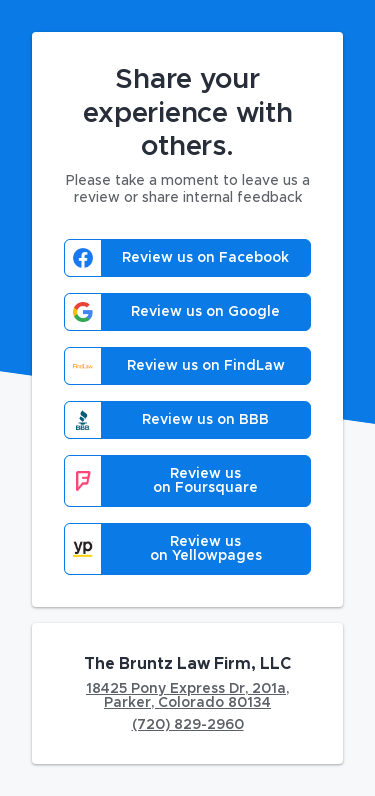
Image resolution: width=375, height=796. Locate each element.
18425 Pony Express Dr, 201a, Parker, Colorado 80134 (187, 696)
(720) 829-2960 (188, 725)
